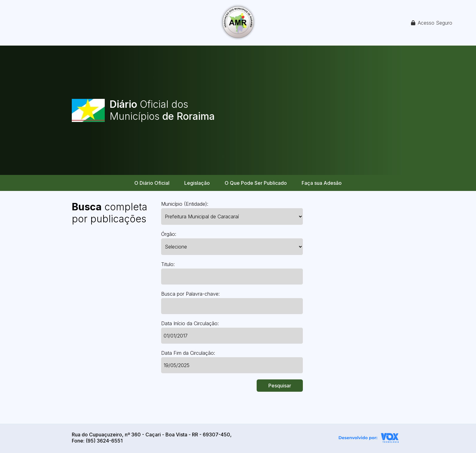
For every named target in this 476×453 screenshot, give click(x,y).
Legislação (197, 183)
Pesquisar (280, 386)
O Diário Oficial (152, 183)
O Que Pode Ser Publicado (256, 183)
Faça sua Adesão (322, 183)
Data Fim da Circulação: (188, 353)
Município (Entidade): (185, 204)
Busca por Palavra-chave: (190, 294)
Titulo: (168, 264)
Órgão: (169, 234)
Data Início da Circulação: (190, 323)
